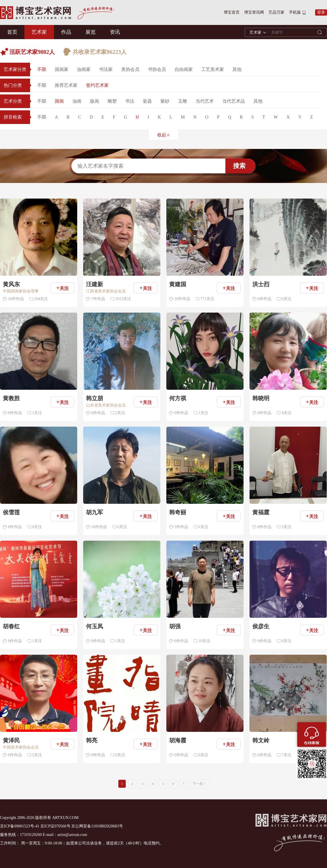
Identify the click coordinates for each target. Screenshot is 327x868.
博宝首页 (232, 12)
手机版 (295, 12)
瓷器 (147, 101)
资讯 (115, 32)
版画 (95, 101)
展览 (91, 32)
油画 (77, 101)
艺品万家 (276, 12)
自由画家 (184, 69)
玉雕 (183, 101)
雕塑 (112, 101)
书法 (130, 101)
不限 (42, 69)
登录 (321, 12)
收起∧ (164, 135)
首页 (12, 32)
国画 (59, 101)
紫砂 (165, 101)
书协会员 (157, 69)
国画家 (62, 69)
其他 (237, 69)
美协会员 (130, 69)
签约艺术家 (97, 85)
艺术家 (39, 32)
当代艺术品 (234, 101)
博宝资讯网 (254, 12)
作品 (66, 32)
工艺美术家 (213, 69)
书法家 (106, 69)
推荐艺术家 (66, 85)
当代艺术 (205, 101)
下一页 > (199, 784)
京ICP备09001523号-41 (20, 826)
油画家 (84, 69)
